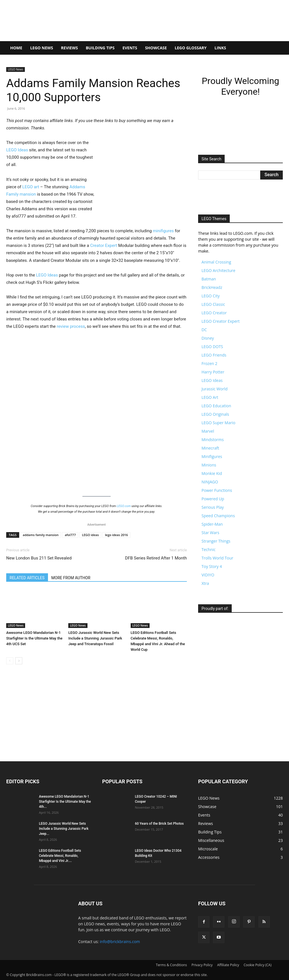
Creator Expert (104, 245)
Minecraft (210, 448)
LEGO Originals (215, 414)
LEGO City (211, 296)
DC (204, 330)
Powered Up (213, 499)
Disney (208, 338)
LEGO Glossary (191, 48)
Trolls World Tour (217, 558)
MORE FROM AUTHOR (71, 578)
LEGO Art (210, 397)
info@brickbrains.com (120, 942)
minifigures (163, 231)
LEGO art (31, 187)
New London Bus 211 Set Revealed (39, 558)
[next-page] (19, 661)
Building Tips (100, 48)
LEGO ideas (90, 535)
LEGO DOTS (212, 347)
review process (71, 326)
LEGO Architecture (218, 270)
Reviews (69, 48)
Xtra (205, 583)
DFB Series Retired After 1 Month (156, 558)
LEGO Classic (213, 304)
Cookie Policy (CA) (258, 965)
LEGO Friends (214, 355)
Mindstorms (213, 440)
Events (130, 48)
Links (220, 48)
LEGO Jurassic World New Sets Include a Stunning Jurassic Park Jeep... (64, 829)
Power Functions (217, 490)
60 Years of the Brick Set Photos (159, 824)
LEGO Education (216, 406)
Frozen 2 (209, 363)
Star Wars (210, 533)
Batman (209, 279)
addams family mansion (41, 535)
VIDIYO (208, 575)
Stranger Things (216, 541)
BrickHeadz (212, 287)
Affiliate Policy (228, 965)
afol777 (70, 535)
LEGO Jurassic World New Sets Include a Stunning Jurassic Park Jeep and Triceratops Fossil (95, 638)
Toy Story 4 (212, 566)
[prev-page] (10, 661)
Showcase (156, 48)
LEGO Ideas (17, 150)
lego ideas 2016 (116, 535)
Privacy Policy (202, 965)
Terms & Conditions (171, 965)
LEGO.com (124, 506)
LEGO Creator (214, 313)
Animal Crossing (216, 262)
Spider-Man (212, 524)
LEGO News (42, 48)
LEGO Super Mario (218, 423)
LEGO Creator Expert (221, 321)
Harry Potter (213, 372)
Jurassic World (214, 389)
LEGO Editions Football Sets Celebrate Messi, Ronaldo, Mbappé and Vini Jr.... (60, 856)
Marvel (208, 431)
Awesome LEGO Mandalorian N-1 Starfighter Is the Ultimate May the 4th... (65, 802)
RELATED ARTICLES (27, 578)
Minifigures (212, 456)
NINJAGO (210, 482)
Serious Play (213, 507)
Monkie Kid (212, 473)
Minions (209, 465)
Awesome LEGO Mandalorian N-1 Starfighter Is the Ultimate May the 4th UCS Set (34, 638)
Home (16, 48)
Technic (209, 549)
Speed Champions (218, 516)
